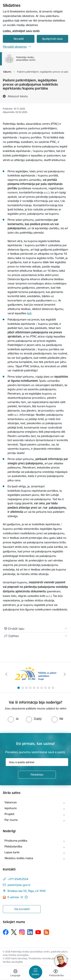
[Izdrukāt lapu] (35, 629)
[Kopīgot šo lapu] (35, 636)
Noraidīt (19, 39)
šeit (29, 313)
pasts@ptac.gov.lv (19, 885)
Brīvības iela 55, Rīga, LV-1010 (27, 891)
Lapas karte (12, 852)
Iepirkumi (11, 808)
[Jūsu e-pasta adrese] (37, 762)
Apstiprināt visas (52, 39)
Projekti (9, 814)
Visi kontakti (22, 909)
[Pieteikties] (37, 775)
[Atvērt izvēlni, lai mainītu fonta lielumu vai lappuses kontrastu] (56, 973)
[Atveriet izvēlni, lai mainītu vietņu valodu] (15, 973)
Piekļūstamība (13, 846)
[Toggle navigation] (36, 972)
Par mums (11, 820)
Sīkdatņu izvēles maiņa (19, 858)
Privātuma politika (16, 841)
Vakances (11, 802)
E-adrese (14, 897)
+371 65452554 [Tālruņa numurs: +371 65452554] (18, 879)
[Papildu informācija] (26, 897)
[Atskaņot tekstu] (18, 96)
